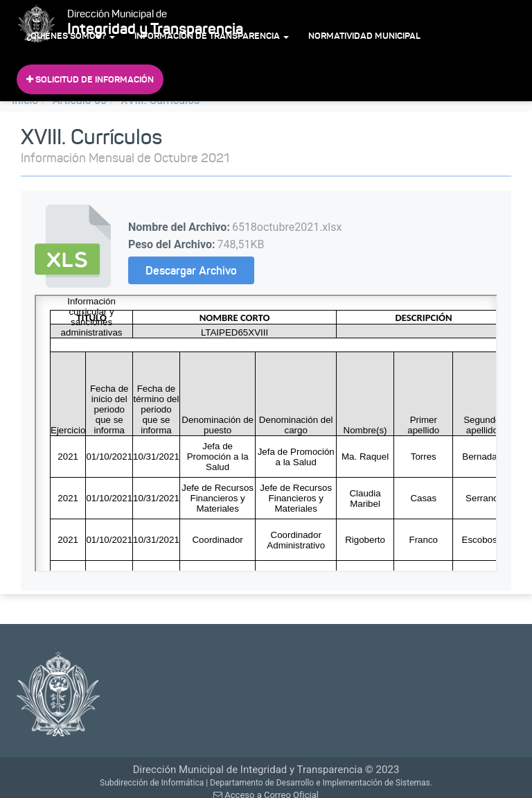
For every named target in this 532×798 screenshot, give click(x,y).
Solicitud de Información (90, 79)
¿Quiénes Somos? (71, 36)
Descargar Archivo (191, 270)
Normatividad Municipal (364, 36)
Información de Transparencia (212, 36)
